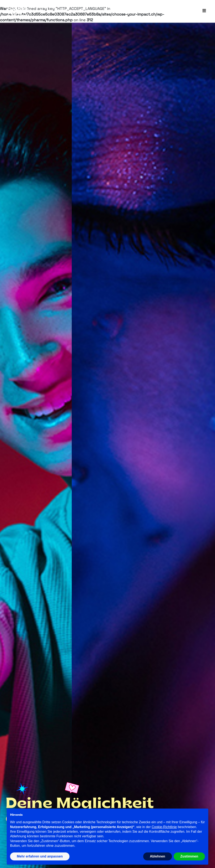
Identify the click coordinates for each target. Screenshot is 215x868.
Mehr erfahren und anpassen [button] (40, 856)
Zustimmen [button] (189, 856)
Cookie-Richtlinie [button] (164, 827)
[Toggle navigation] (204, 11)
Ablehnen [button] (158, 856)
